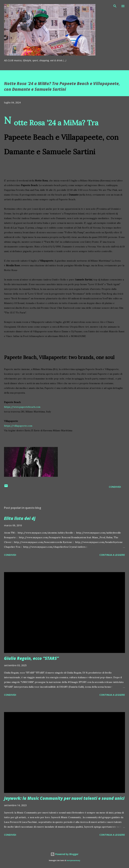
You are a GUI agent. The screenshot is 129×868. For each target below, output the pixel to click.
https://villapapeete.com (18, 426)
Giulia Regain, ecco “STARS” (31, 658)
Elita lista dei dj (20, 518)
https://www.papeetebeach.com (22, 407)
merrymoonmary (73, 861)
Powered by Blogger (64, 854)
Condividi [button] (115, 487)
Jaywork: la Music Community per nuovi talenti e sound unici (64, 798)
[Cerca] (115, 6)
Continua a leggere (112, 555)
